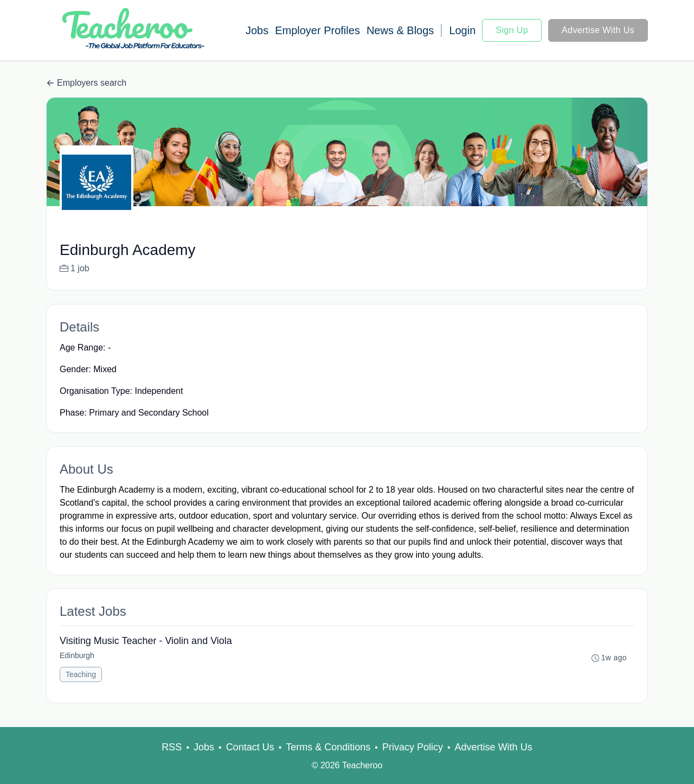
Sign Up (512, 30)
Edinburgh (77, 655)
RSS (172, 747)
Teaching (81, 674)
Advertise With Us (598, 30)
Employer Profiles (317, 30)
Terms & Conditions (328, 747)
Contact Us (250, 747)
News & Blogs (400, 30)
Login (462, 30)
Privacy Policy (413, 747)
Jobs (257, 30)
